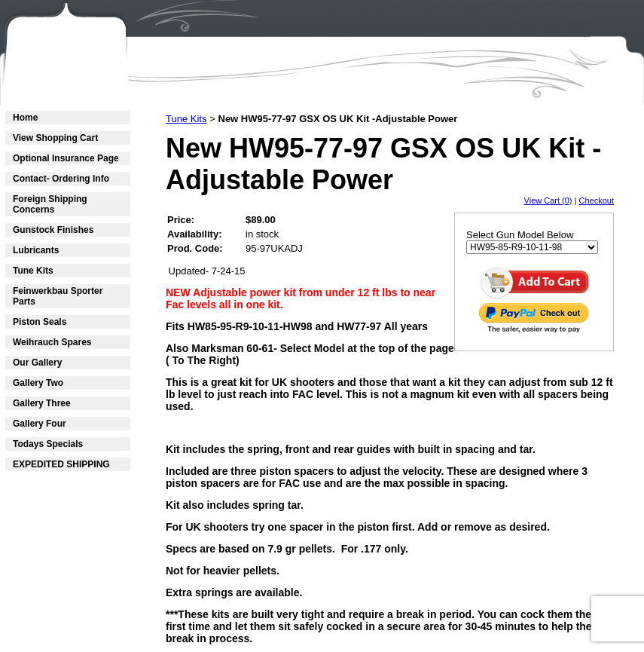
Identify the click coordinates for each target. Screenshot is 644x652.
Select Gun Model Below (520, 235)
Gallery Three (42, 403)
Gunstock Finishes (53, 230)
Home (25, 118)
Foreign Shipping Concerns (50, 204)
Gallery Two (38, 383)
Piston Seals (40, 322)
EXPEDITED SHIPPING (61, 464)
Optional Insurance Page (66, 158)
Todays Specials (48, 444)
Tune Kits (33, 271)
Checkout (597, 200)
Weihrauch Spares (52, 342)
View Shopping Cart (55, 138)
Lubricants (36, 250)
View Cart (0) (548, 200)
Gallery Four (40, 424)
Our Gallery (37, 363)
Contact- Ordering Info (61, 179)
